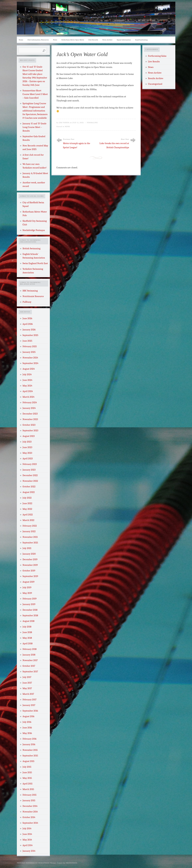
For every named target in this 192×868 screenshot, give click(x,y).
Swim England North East (35, 263)
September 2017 (30, 672)
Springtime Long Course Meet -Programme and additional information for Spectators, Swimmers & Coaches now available (35, 111)
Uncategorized (155, 84)
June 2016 (27, 728)
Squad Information (124, 40)
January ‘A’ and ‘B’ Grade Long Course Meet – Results (35, 127)
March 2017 (28, 694)
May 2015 (27, 778)
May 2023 (27, 453)
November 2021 (30, 537)
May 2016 (27, 733)
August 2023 (29, 436)
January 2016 (29, 744)
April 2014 (28, 845)
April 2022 (28, 515)
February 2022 (30, 526)
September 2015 (30, 756)
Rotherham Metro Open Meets (73, 40)
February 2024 (30, 403)
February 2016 (30, 739)
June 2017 (27, 683)
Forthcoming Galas (157, 56)
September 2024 (30, 363)
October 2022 (29, 487)
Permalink (92, 123)
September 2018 (30, 616)
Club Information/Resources (38, 40)
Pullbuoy (27, 302)
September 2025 (30, 335)
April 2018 (28, 644)
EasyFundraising (141, 40)
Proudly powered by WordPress (33, 863)
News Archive (107, 40)
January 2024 (29, 408)
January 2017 (29, 705)
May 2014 (27, 840)
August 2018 (29, 621)
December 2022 (30, 475)
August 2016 (29, 716)
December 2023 (30, 414)
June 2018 (27, 632)
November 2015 (30, 750)
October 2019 (29, 571)
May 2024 (27, 386)
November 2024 (30, 358)
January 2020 (29, 554)
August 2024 (29, 369)
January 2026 (29, 330)
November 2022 (30, 481)
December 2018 (30, 610)
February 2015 (30, 795)
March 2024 (29, 397)
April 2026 (28, 324)
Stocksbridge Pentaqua (34, 230)
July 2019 (27, 587)
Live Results (154, 62)
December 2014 (30, 806)
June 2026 (27, 318)
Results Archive (156, 78)
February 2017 (30, 700)
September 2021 (30, 543)
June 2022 (27, 503)
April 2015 (28, 784)
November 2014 (30, 812)
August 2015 (29, 761)
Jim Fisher (64, 123)
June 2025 (27, 341)
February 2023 (30, 464)
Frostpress (71, 863)
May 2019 (27, 593)
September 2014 (30, 823)
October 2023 (29, 425)
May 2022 (27, 509)
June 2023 (27, 447)
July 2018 (27, 627)
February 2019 (30, 599)
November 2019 (30, 565)
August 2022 (29, 492)
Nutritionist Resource (33, 296)
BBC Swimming (30, 291)
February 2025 (30, 346)
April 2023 (28, 459)
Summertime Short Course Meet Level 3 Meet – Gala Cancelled (35, 94)
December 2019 (30, 559)
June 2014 (27, 834)
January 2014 (29, 851)
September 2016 (30, 711)
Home (21, 40)
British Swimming (32, 249)
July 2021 (27, 548)
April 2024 (28, 391)
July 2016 (27, 722)
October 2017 (29, 666)
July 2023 (27, 442)
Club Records (93, 40)
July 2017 (27, 677)
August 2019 (29, 582)
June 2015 (27, 772)
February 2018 (30, 649)
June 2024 (27, 380)
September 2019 (30, 576)
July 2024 (27, 374)
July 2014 (27, 829)
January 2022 (29, 531)
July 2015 (27, 767)
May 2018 (27, 638)
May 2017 (27, 688)
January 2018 (29, 655)
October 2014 (29, 817)
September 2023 (30, 431)
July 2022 (27, 498)
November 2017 (30, 660)
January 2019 (29, 604)
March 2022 (28, 520)
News (55, 40)
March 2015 (28, 789)
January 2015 (29, 800)
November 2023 (30, 419)
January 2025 (29, 352)
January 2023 (29, 470)
